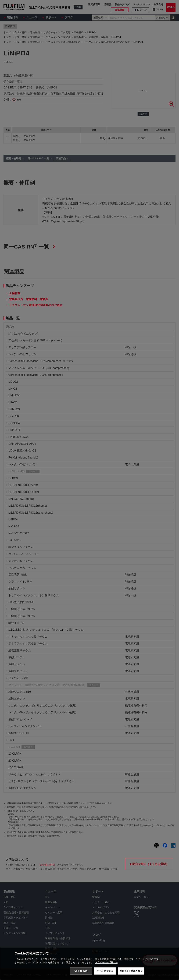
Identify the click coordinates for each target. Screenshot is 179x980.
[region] (89, 964)
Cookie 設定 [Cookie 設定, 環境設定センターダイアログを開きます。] (81, 971)
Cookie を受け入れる (131, 971)
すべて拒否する (105, 971)
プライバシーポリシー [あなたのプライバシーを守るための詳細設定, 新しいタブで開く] (106, 962)
